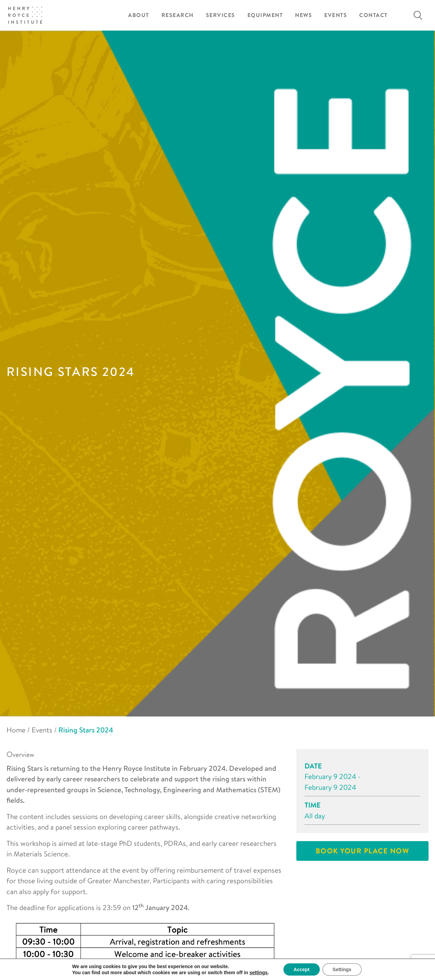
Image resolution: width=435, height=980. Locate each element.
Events (336, 15)
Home (16, 730)
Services (221, 15)
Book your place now (363, 851)
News (303, 15)
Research (178, 15)
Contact (373, 15)
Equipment (265, 15)
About (139, 15)
